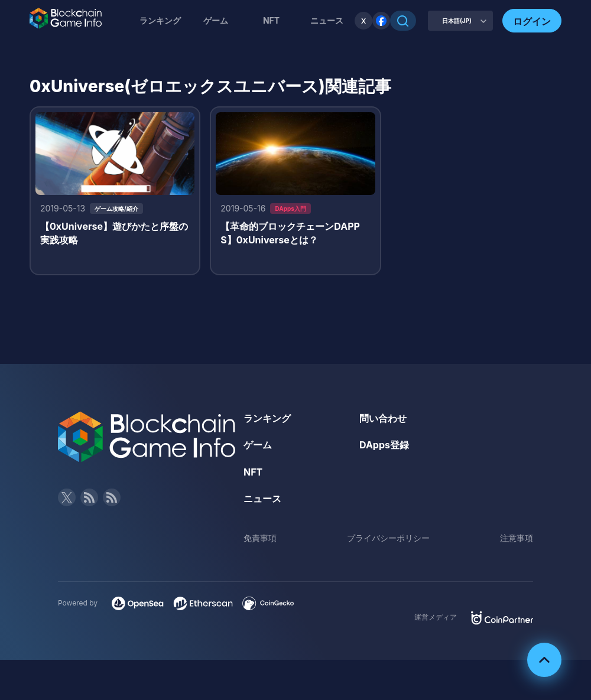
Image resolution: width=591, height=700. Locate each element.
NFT (271, 20)
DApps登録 (384, 445)
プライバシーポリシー (388, 538)
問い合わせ (383, 418)
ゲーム (216, 20)
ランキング (160, 20)
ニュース (262, 499)
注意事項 (517, 538)
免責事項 (260, 538)
